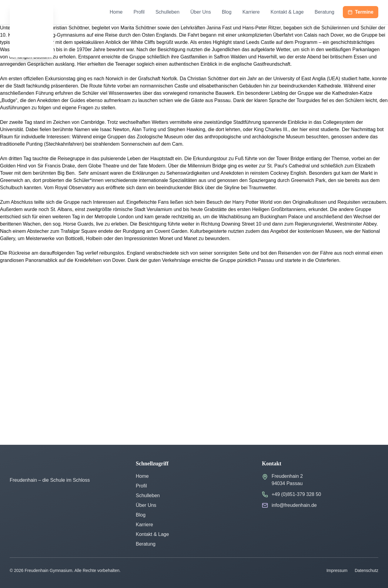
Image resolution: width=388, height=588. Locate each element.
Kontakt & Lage (287, 12)
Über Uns (201, 12)
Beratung (324, 12)
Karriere (251, 12)
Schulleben (167, 12)
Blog (227, 12)
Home (116, 12)
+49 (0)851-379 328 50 (296, 494)
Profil (139, 12)
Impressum (337, 570)
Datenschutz (366, 570)
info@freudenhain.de (294, 505)
